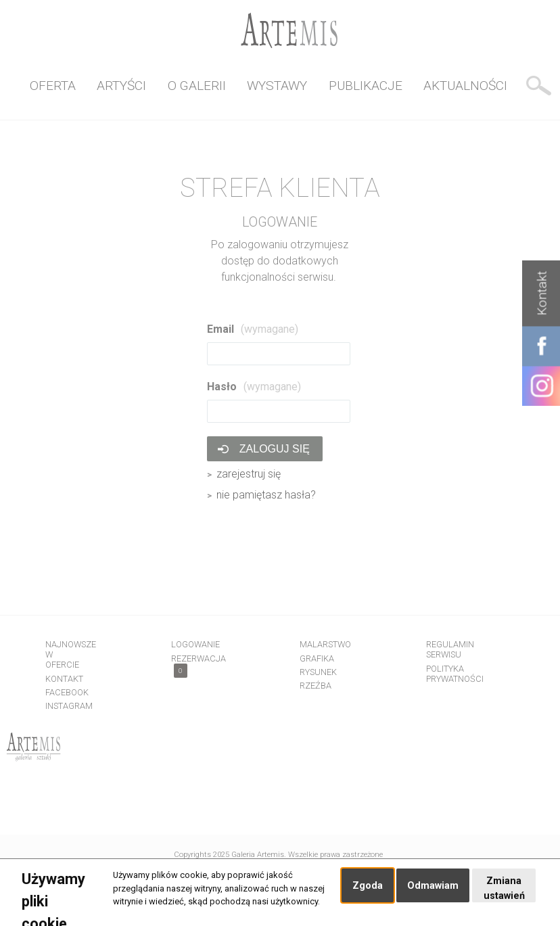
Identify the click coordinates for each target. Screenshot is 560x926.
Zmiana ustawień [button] (504, 888)
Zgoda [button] (368, 886)
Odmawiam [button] (433, 886)
